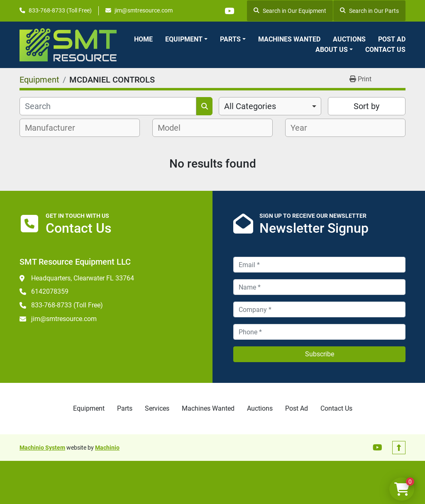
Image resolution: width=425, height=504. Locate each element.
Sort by (366, 106)
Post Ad (392, 39)
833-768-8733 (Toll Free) (60, 10)
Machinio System (42, 448)
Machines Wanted (289, 39)
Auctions (349, 39)
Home (143, 39)
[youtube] (229, 11)
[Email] (319, 265)
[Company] (319, 309)
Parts (230, 39)
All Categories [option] (250, 106)
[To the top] (399, 448)
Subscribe (320, 354)
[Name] (319, 287)
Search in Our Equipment (290, 11)
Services (157, 408)
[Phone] (319, 332)
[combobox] (270, 106)
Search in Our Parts (369, 11)
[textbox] (55, 128)
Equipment (184, 39)
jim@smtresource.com (144, 10)
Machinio (107, 448)
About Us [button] (332, 50)
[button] (186, 39)
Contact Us (385, 50)
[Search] (108, 106)
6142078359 (50, 291)
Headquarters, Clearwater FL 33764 (83, 278)
